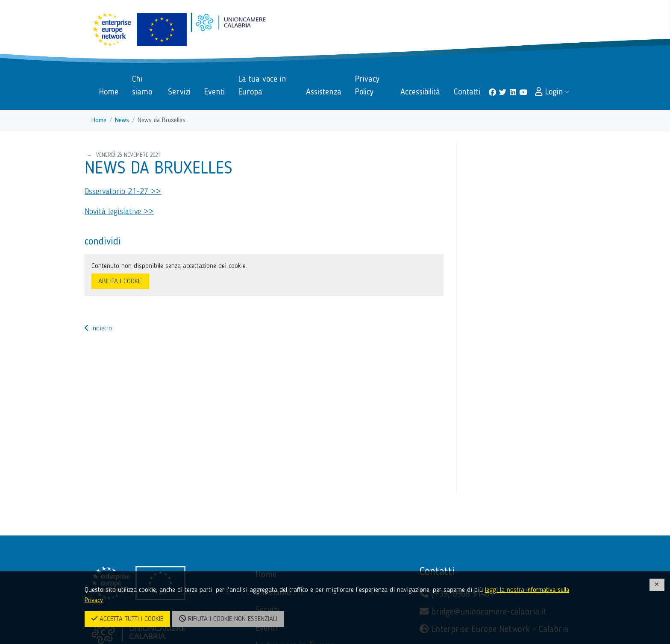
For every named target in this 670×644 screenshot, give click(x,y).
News (122, 121)
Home (99, 121)
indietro (98, 329)
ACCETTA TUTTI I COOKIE (127, 619)
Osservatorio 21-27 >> (123, 192)
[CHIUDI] (657, 585)
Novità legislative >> (119, 212)
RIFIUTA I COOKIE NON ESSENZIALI (228, 619)
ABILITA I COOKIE (120, 282)
